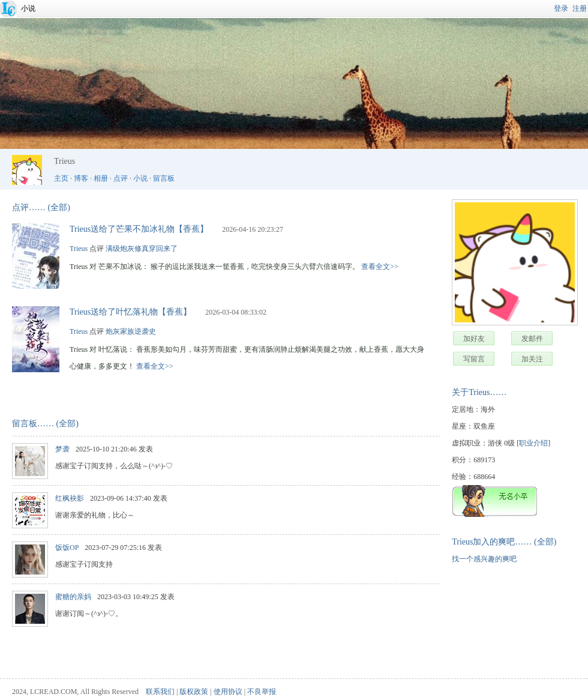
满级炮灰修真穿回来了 (142, 249)
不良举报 (262, 692)
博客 (81, 178)
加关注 (532, 359)
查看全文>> (380, 267)
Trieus (79, 249)
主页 (61, 178)
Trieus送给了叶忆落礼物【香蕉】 (130, 312)
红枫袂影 (70, 498)
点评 (121, 178)
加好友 (474, 339)
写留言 (474, 359)
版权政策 (194, 692)
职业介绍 (533, 443)
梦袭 (62, 449)
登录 (561, 8)
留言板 (164, 178)
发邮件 (532, 339)
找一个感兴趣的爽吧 (484, 559)
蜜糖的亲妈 (73, 597)
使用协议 (228, 692)
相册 (101, 178)
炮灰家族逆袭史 (131, 331)
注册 (580, 8)
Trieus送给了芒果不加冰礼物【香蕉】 (139, 229)
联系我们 (160, 692)
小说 (28, 8)
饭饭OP (67, 548)
